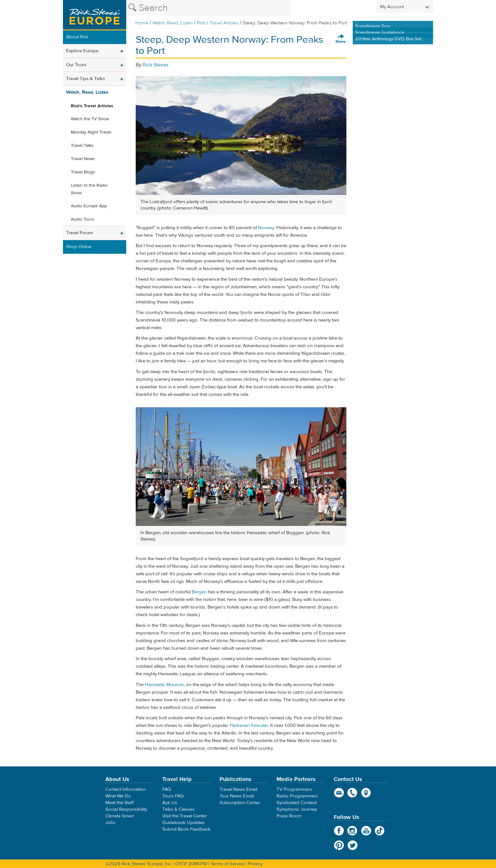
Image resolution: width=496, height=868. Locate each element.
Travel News (83, 159)
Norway (266, 228)
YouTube (366, 831)
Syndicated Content (297, 803)
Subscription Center (240, 803)
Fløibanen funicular (249, 725)
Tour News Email (237, 796)
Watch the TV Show (90, 119)
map (366, 793)
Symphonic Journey (297, 809)
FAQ (167, 789)
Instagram (353, 831)
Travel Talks (82, 146)
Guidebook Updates (183, 823)
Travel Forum (80, 233)
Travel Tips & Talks (86, 79)
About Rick (77, 37)
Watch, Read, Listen (173, 23)
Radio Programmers (297, 796)
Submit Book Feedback (186, 829)
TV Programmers (294, 789)
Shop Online (79, 247)
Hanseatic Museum (164, 685)
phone (353, 793)
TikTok (380, 831)
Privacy (255, 864)
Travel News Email (238, 789)
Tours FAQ (173, 796)
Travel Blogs (83, 172)
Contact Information (126, 789)
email (339, 793)
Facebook (339, 831)
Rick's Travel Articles (218, 23)
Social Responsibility (126, 809)
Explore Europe (82, 51)
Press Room (289, 816)
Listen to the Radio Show (89, 189)
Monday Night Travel (91, 132)
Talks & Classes (178, 809)
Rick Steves (155, 65)
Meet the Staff (120, 803)
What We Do (118, 796)
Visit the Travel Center (185, 816)
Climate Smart (120, 816)
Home (142, 23)
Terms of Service (228, 864)
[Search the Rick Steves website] (208, 8)
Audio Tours (83, 219)
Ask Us (170, 803)
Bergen (199, 592)
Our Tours (76, 65)
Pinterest (339, 845)
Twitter (353, 845)
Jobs (110, 823)
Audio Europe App (89, 206)
